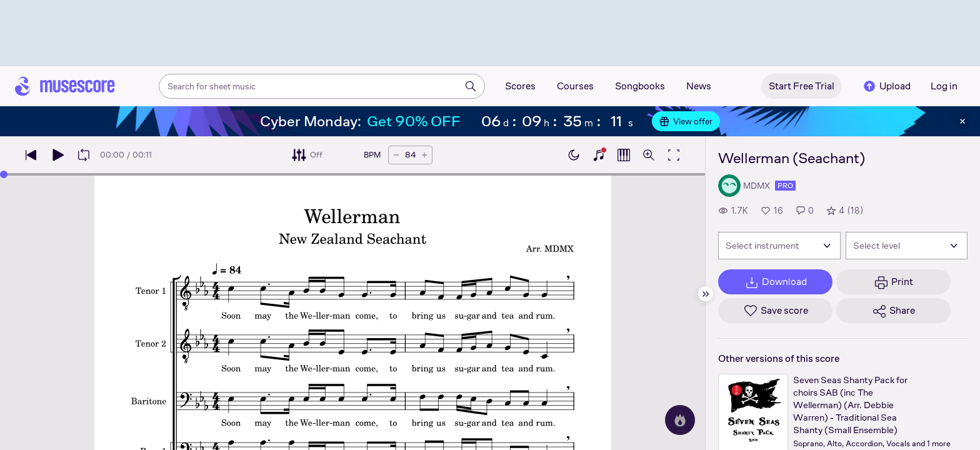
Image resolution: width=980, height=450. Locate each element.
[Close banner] (962, 121)
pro (785, 186)
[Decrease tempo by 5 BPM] (396, 155)
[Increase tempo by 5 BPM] (424, 155)
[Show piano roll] (624, 155)
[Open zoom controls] (649, 155)
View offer (686, 121)
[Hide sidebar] (706, 294)
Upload (886, 86)
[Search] (471, 86)
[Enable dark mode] (574, 155)
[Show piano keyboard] (599, 155)
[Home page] (65, 86)
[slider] (4, 174)
